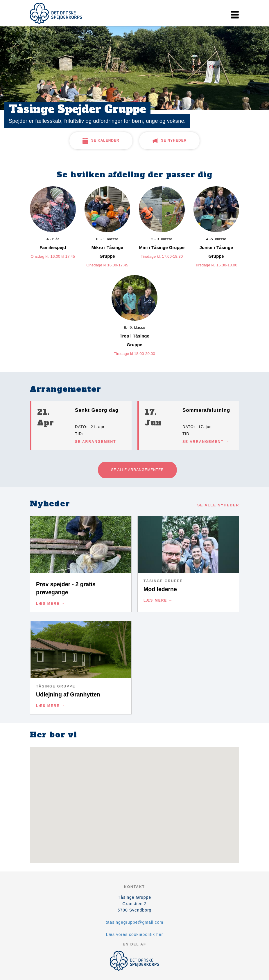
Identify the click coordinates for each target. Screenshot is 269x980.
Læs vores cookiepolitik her (135, 934)
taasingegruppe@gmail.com (135, 922)
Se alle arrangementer (137, 470)
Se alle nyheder (218, 505)
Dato (81, 427)
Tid (78, 434)
